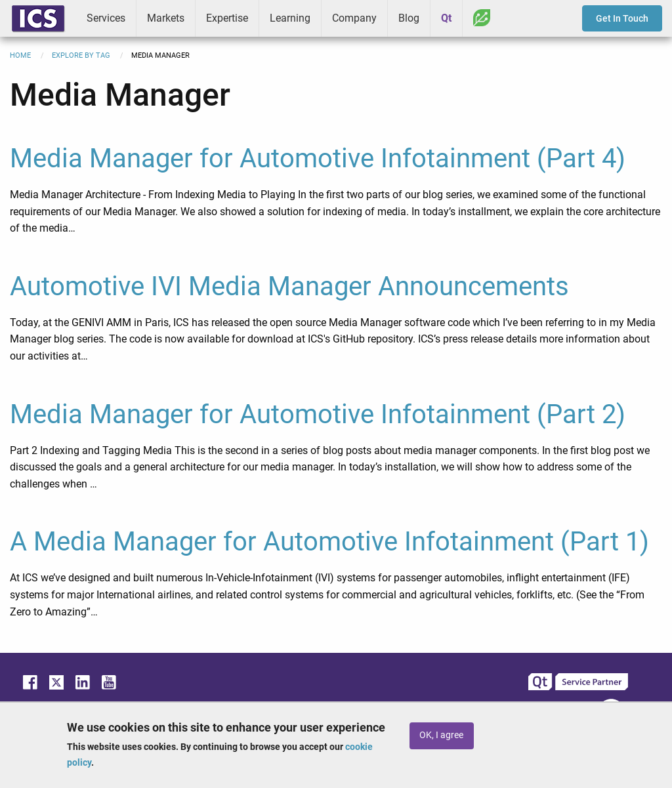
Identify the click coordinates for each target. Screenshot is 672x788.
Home (20, 55)
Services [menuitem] (106, 18)
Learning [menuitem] (290, 18)
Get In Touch (622, 18)
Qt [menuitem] (446, 18)
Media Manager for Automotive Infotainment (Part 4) (318, 158)
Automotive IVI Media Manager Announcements (289, 286)
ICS (38, 18)
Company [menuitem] (354, 18)
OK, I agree (441, 735)
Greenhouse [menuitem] (482, 18)
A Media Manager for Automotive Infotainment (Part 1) (329, 542)
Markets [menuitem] (166, 18)
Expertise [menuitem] (227, 18)
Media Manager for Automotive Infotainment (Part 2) (318, 414)
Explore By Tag (81, 55)
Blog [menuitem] (409, 18)
